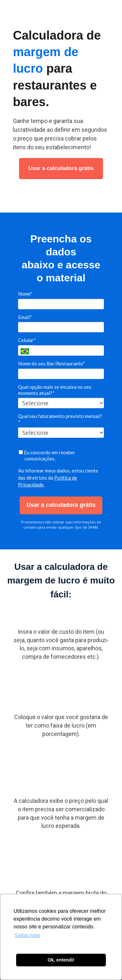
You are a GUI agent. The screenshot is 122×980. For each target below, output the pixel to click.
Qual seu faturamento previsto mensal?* (60, 419)
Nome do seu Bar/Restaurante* (51, 363)
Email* (25, 317)
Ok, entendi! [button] (61, 960)
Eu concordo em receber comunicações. (47, 455)
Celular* (27, 340)
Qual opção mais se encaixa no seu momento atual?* (55, 390)
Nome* (25, 294)
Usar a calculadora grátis (61, 168)
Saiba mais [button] (27, 935)
